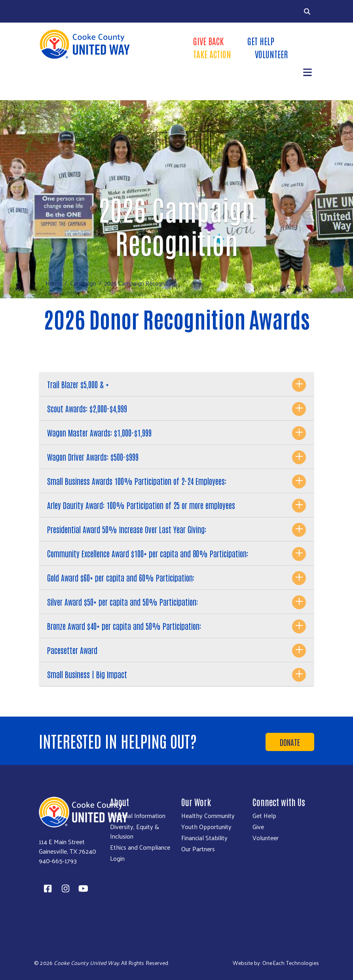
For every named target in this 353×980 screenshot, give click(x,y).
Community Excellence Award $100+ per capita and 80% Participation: (148, 553)
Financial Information (138, 816)
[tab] (176, 384)
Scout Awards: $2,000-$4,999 (87, 408)
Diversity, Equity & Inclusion (135, 831)
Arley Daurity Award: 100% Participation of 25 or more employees (141, 505)
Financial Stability (204, 838)
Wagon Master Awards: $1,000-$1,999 (99, 433)
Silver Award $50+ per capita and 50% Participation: (122, 602)
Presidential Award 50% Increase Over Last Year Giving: (127, 529)
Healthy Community (208, 816)
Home (53, 283)
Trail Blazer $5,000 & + (78, 384)
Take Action (212, 54)
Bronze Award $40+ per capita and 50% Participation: (124, 626)
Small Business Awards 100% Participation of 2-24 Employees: (137, 481)
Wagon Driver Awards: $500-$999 (93, 457)
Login (117, 858)
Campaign (83, 283)
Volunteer (271, 54)
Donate (290, 742)
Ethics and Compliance (140, 847)
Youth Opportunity (206, 827)
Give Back (208, 41)
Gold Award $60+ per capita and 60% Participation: (121, 578)
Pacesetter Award (72, 650)
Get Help (261, 41)
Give (258, 827)
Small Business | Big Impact (87, 674)
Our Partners (198, 849)
